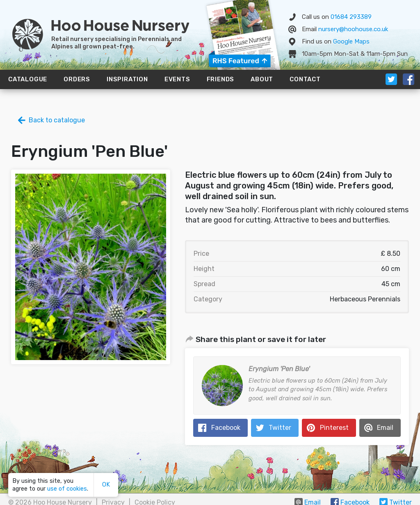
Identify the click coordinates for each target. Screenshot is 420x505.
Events (177, 79)
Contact (305, 79)
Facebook (226, 428)
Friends (221, 79)
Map (351, 41)
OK (106, 485)
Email (385, 428)
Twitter (280, 428)
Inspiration (127, 79)
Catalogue (28, 79)
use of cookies (67, 489)
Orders (77, 79)
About (262, 79)
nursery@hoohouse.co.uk (353, 29)
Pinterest (334, 428)
